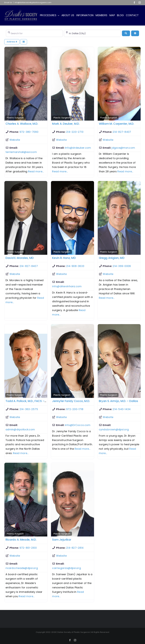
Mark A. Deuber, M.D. (66, 124)
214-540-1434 (122, 409)
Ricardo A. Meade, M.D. (21, 540)
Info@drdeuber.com (78, 148)
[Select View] (24, 42)
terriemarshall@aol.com (21, 152)
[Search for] (34, 33)
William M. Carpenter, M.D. (116, 124)
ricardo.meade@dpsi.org (22, 568)
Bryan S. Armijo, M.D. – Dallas (118, 401)
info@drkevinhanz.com (67, 286)
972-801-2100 (28, 548)
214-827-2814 (75, 548)
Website (15, 140)
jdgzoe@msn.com (123, 148)
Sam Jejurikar (62, 540)
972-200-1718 (75, 409)
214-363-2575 (29, 409)
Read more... (36, 171)
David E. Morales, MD (20, 258)
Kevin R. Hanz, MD (64, 258)
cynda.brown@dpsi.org (114, 429)
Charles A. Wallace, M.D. (22, 124)
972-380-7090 (29, 132)
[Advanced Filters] (135, 33)
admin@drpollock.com (20, 429)
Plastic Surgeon (15, 118)
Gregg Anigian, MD (112, 258)
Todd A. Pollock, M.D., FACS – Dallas (30, 401)
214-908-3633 (75, 266)
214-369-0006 (122, 266)
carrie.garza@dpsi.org (66, 568)
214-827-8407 (122, 132)
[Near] (92, 33)
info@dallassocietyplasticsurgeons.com (33, 2)
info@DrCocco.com (78, 425)
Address (12, 42)
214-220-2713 (75, 132)
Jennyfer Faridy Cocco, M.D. (71, 401)
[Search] (126, 33)
